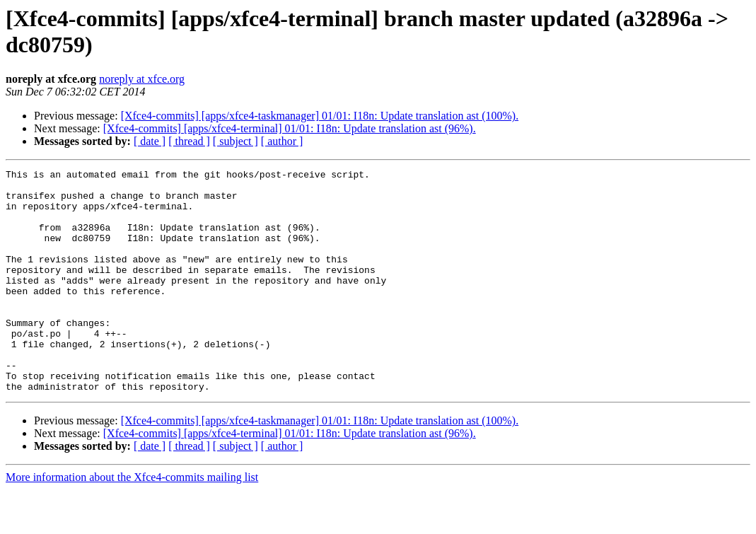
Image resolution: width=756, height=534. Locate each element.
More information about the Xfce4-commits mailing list (132, 522)
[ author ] (282, 141)
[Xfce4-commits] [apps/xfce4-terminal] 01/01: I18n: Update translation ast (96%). (290, 128)
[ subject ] (235, 141)
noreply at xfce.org (142, 79)
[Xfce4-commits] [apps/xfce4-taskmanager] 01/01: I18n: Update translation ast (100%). (320, 116)
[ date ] (150, 141)
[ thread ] (189, 141)
